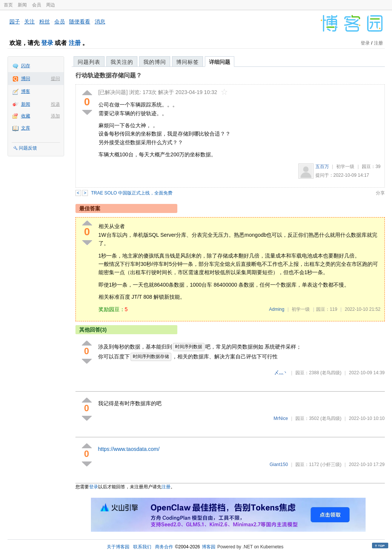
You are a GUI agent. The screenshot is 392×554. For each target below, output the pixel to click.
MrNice (281, 418)
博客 (26, 91)
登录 (47, 43)
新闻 (22, 5)
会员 (37, 5)
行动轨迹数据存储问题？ (109, 75)
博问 (26, 79)
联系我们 (142, 547)
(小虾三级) (331, 464)
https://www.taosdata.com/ (129, 449)
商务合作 (164, 547)
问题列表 (89, 62)
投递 (55, 104)
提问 (55, 79)
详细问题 (220, 62)
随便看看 (80, 22)
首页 (8, 5)
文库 (26, 128)
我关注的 (122, 62)
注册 (75, 43)
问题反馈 (28, 148)
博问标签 (188, 62)
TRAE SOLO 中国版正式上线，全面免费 (132, 193)
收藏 (26, 116)
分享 (380, 193)
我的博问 (155, 62)
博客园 (209, 547)
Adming (277, 309)
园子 (15, 22)
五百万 (322, 167)
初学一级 (345, 167)
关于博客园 (118, 547)
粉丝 (45, 22)
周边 (51, 5)
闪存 (26, 66)
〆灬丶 (281, 373)
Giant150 (279, 464)
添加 (55, 116)
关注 (29, 22)
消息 (100, 22)
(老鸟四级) (331, 373)
